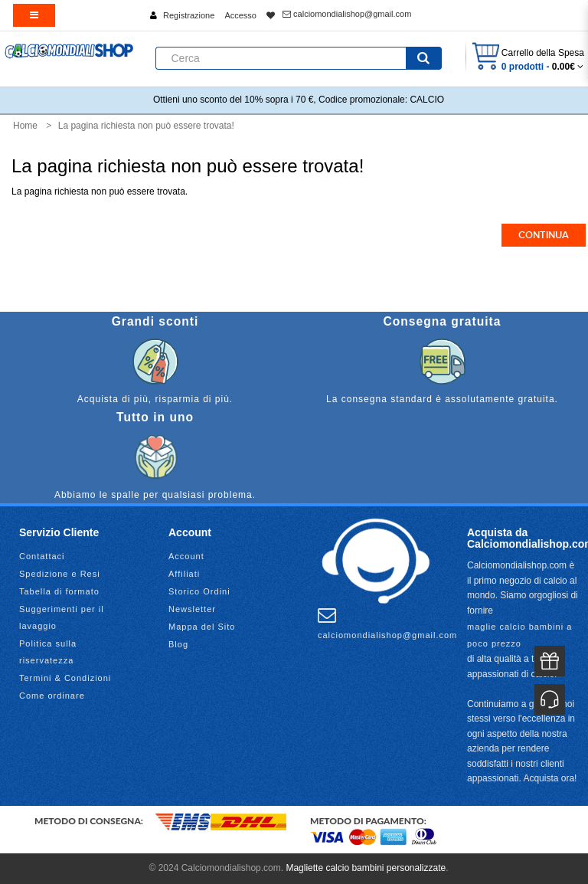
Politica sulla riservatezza (48, 652)
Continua (544, 235)
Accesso (240, 15)
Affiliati (184, 574)
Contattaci (42, 556)
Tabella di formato (59, 591)
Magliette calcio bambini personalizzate (366, 868)
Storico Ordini (199, 591)
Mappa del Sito (202, 627)
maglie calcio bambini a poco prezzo (519, 635)
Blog (178, 644)
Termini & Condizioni (65, 678)
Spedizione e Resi (60, 574)
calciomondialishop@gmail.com (347, 14)
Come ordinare (52, 696)
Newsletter (192, 609)
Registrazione (189, 15)
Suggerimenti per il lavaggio (62, 617)
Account (186, 556)
